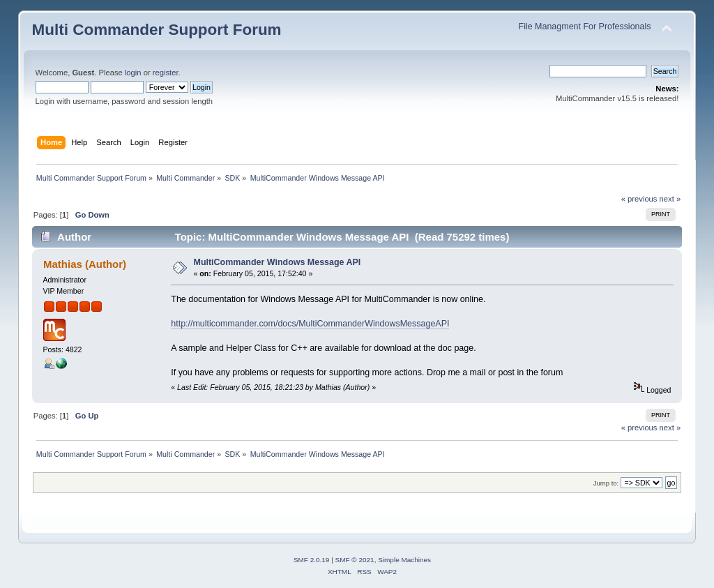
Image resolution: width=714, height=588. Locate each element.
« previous (639, 199)
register (166, 73)
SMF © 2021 (355, 560)
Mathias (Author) (85, 264)
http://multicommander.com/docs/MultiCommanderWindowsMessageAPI (310, 324)
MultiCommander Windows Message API (278, 262)
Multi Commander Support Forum (157, 30)
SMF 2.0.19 (312, 560)
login (133, 73)
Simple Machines (404, 560)
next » (670, 199)
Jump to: (606, 483)
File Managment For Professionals (585, 27)
